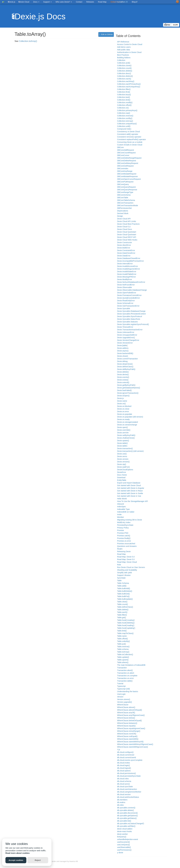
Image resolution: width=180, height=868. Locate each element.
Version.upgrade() (124, 702)
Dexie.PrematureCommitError (129, 295)
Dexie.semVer (123, 433)
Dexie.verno (122, 456)
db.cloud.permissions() (126, 773)
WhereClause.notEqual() (127, 736)
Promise (121, 530)
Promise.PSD (123, 533)
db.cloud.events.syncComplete (130, 760)
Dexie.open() (122, 427)
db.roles (120, 805)
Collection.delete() (125, 71)
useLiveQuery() (123, 845)
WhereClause (123, 705)
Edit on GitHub (106, 34)
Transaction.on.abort (126, 673)
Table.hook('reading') (126, 625)
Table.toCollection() (125, 654)
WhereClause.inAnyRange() (129, 731)
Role (119, 565)
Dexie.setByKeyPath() (126, 435)
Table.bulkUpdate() (125, 599)
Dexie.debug (122, 361)
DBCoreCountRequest (126, 153)
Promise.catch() (124, 536)
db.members (122, 800)
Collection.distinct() (125, 76)
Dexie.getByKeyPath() (126, 385)
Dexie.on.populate (125, 414)
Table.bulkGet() (123, 594)
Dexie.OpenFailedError (127, 293)
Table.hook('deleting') (126, 623)
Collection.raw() (124, 113)
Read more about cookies (18, 853)
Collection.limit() (124, 100)
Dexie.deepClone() (125, 364)
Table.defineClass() (125, 607)
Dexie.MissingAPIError (126, 277)
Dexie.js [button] (12, 2)
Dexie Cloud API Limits (127, 221)
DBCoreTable (123, 198)
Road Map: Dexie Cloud (127, 562)
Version (120, 697)
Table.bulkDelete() (125, 591)
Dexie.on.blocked (124, 406)
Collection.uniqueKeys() (127, 124)
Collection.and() (124, 63)
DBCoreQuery (123, 184)
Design (120, 216)
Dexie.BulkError (124, 248)
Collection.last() (123, 97)
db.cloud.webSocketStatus (128, 797)
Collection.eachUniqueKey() (129, 87)
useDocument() (123, 842)
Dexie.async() (123, 351)
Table (119, 581)
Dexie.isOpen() (123, 396)
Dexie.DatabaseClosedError (129, 258)
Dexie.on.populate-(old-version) (130, 417)
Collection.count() (124, 68)
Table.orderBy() (123, 641)
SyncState (121, 578)
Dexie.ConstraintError (126, 250)
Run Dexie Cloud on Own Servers (131, 567)
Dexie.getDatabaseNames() (129, 388)
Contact (79, 2)
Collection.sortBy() (125, 118)
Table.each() (122, 612)
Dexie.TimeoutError (125, 327)
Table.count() (122, 604)
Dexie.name (122, 401)
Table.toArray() (123, 652)
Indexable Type (123, 509)
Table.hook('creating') (126, 620)
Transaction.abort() (125, 670)
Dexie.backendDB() (125, 353)
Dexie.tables (122, 446)
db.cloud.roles (123, 779)
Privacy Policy (123, 528)
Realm (120, 549)
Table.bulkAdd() (124, 588)
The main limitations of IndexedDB (131, 665)
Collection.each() (124, 79)
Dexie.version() (123, 462)
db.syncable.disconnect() (127, 813)
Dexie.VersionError (125, 343)
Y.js (119, 750)
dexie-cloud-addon (125, 829)
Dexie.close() (123, 356)
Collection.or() (123, 108)
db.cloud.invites (124, 763)
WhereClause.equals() (126, 726)
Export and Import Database (129, 483)
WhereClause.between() (127, 723)
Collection (121, 60)
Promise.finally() (124, 538)
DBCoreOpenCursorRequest (129, 179)
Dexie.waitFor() (123, 467)
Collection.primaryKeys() (127, 110)
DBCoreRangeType (125, 192)
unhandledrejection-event (128, 839)
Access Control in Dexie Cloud (130, 44)
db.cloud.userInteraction (127, 789)
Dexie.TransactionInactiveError (130, 330)
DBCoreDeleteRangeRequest (129, 158)
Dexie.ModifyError (125, 279)
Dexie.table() (122, 443)
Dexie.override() (124, 430)
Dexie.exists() (123, 380)
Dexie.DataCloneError (126, 253)
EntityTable (122, 480)
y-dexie (120, 853)
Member (121, 517)
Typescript (121, 686)
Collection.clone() (124, 65)
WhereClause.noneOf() (127, 734)
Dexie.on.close (123, 409)
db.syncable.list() (124, 821)
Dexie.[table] (122, 345)
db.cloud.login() (123, 765)
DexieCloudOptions (125, 470)
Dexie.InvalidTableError (127, 274)
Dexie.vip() (122, 464)
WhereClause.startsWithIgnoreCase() (133, 747)
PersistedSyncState (125, 525)
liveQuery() (122, 837)
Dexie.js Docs (40, 16)
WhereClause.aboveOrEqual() (130, 710)
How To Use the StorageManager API (132, 501)
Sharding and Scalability (127, 570)
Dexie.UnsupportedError (127, 335)
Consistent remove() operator (129, 137)
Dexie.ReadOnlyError (126, 301)
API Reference (123, 42)
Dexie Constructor (125, 242)
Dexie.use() (122, 454)
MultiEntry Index (124, 522)
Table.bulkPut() (123, 596)
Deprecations (123, 211)
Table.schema (123, 649)
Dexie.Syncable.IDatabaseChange (131, 311)
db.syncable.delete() (125, 810)
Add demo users (124, 47)
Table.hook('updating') (126, 628)
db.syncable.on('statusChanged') (131, 823)
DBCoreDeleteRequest (127, 161)
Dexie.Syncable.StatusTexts (129, 319)
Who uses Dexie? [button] (64, 2)
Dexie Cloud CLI (124, 227)
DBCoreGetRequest (125, 166)
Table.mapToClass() (125, 633)
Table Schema (123, 583)
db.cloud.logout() (124, 768)
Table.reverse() (123, 647)
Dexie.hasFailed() (124, 390)
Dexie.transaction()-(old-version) (130, 451)
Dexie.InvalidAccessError (127, 266)
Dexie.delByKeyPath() (126, 369)
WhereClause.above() (126, 707)
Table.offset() (122, 639)
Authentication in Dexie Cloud (129, 52)
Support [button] (47, 2)
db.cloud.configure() (125, 752)
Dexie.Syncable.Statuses (127, 322)
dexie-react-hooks (124, 831)
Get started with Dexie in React (130, 491)
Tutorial (120, 684)
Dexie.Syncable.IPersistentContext (131, 314)
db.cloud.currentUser (126, 755)
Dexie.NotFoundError (126, 285)
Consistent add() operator (128, 134)
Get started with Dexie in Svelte (130, 493)
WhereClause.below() (126, 718)
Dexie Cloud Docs (125, 229)
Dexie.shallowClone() (126, 438)
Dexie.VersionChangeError (128, 340)
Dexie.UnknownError (126, 332)
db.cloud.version (124, 794)
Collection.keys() (124, 95)
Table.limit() (122, 631)
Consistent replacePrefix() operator (131, 139)
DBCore (120, 147)
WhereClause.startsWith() (128, 739)
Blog (134, 2)
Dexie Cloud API (124, 219)
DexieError (122, 472)
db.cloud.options (124, 771)
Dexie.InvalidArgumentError (129, 269)
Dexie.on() (121, 404)
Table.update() (123, 657)
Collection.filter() (124, 89)
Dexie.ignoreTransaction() (128, 393)
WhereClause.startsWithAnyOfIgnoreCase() (135, 744)
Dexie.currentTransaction (127, 359)
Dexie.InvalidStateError (127, 272)
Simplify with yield (124, 573)
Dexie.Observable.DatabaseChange (132, 290)
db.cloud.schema (124, 781)
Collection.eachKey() (126, 81)
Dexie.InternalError (125, 264)
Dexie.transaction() (125, 448)
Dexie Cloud (24, 2)
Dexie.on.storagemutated (127, 422)
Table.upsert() (123, 660)
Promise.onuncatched (126, 544)
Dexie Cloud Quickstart (127, 232)
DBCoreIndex (123, 169)
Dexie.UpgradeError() (126, 338)
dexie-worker (122, 834)
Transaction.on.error (125, 678)
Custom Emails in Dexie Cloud (130, 145)
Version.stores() (124, 699)
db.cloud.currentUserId (127, 757)
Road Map (102, 2)
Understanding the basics (128, 691)
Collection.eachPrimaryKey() (129, 84)
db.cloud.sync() (123, 784)
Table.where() (123, 662)
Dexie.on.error (123, 411)
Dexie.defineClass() (125, 367)
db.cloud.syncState (125, 787)
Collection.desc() (124, 73)
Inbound (121, 504)
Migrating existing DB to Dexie (130, 520)
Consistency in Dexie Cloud (128, 132)
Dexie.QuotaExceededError (128, 298)
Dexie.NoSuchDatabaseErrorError (131, 282)
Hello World (122, 499)
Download (121, 478)
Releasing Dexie (124, 551)
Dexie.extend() (123, 382)
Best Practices (123, 55)
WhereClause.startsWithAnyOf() (130, 742)
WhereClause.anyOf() (126, 713)
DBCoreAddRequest (126, 150)
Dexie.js (120, 398)
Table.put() (121, 644)
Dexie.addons (123, 348)
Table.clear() (122, 602)
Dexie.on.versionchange (127, 425)
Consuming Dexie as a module (130, 142)
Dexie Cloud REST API (127, 237)
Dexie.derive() (123, 375)
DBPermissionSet (124, 208)
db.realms (121, 802)
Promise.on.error (124, 541)
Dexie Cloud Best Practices (128, 224)
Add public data (124, 50)
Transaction (122, 668)
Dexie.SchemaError (125, 303)
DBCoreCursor (123, 155)
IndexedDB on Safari (126, 512)
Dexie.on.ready (123, 419)
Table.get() (121, 617)
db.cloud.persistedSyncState (129, 776)
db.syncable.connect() (126, 808)
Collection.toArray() (28, 41)
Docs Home (122, 475)
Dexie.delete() (123, 372)
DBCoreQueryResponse (127, 190)
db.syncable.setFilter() (126, 826)
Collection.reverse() (125, 116)
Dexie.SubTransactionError (128, 306)
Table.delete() (123, 610)
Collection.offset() (124, 105)
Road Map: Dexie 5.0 (126, 557)
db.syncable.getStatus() (127, 818)
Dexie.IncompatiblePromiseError (130, 261)
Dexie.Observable (124, 287)
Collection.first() (124, 92)
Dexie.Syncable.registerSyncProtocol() (133, 324)
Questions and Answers (127, 546)
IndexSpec (121, 507)
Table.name (122, 636)
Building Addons (124, 58)
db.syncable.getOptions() (127, 816)
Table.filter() (122, 615)
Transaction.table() (125, 681)
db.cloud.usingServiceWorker (129, 792)
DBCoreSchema (124, 195)
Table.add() (122, 586)
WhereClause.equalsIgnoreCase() (131, 728)
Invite (119, 514)
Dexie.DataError (124, 256)
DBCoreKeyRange (125, 171)
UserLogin (121, 694)
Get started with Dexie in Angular (131, 488)
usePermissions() (124, 850)
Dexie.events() (123, 377)
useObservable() (124, 847)
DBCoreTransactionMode (128, 205)
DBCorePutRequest (125, 182)
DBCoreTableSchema (126, 200)
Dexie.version (123, 459)
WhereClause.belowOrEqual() (129, 720)
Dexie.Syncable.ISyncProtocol (130, 316)
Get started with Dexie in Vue (129, 496)
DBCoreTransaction (125, 203)
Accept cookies (16, 860)
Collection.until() (124, 126)
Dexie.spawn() (123, 441)
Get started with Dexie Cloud (129, 485)
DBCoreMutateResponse (127, 176)
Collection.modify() (125, 102)
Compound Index (124, 129)
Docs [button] (36, 2)
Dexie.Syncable (124, 308)
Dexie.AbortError (124, 245)
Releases (90, 2)
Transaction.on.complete (127, 676)
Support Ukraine (124, 575)
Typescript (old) (123, 689)
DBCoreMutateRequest (127, 174)
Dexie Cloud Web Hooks (127, 240)
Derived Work (123, 213)
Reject (38, 860)
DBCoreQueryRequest (126, 187)
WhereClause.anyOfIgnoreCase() (131, 715)
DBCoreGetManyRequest (128, 163)
